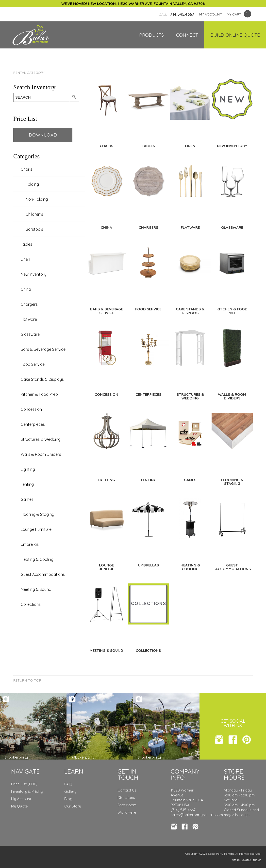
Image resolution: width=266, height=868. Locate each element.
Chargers (29, 304)
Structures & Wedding (41, 439)
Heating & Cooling (37, 559)
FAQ (68, 784)
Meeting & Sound (36, 589)
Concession (31, 409)
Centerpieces (33, 424)
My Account (21, 799)
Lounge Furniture (36, 529)
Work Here (127, 812)
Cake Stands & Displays (42, 379)
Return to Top (27, 680)
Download (43, 135)
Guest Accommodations (43, 574)
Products (151, 35)
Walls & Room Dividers (41, 454)
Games (27, 499)
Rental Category (29, 73)
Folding (32, 184)
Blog (68, 799)
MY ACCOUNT (211, 14)
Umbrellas (30, 544)
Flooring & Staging (37, 514)
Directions (126, 798)
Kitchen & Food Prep (39, 394)
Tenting (27, 484)
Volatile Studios (251, 860)
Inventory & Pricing (27, 791)
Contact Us (127, 790)
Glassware (30, 334)
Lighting (28, 469)
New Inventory (34, 274)
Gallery (70, 791)
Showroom (127, 805)
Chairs (26, 169)
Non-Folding (37, 199)
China (26, 289)
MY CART (234, 14)
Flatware (29, 319)
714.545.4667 (177, 14)
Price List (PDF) (24, 784)
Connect (187, 35)
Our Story (73, 806)
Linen (25, 259)
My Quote (19, 806)
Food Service (33, 364)
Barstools (34, 229)
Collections (31, 604)
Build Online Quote (235, 35)
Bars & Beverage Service (43, 349)
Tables (26, 244)
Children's (34, 214)
